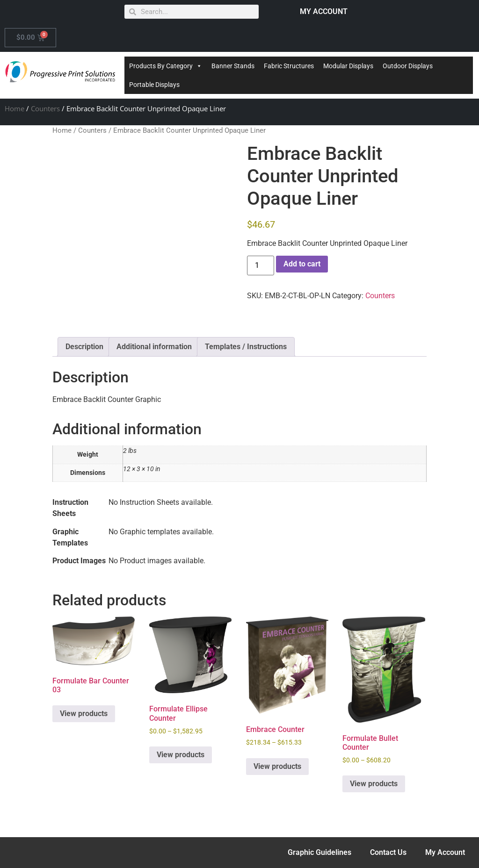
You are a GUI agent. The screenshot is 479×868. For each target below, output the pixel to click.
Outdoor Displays (408, 66)
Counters (45, 108)
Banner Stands (233, 66)
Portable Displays (154, 85)
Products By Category (166, 66)
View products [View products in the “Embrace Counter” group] (277, 766)
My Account (445, 852)
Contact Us (388, 852)
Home (15, 108)
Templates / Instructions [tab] (246, 347)
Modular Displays (348, 66)
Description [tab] (84, 347)
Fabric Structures (289, 66)
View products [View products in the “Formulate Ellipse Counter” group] (181, 755)
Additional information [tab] (154, 347)
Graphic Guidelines (319, 852)
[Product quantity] (261, 265)
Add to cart (302, 264)
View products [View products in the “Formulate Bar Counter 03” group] (84, 714)
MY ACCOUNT (324, 11)
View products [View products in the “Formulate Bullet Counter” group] (374, 784)
